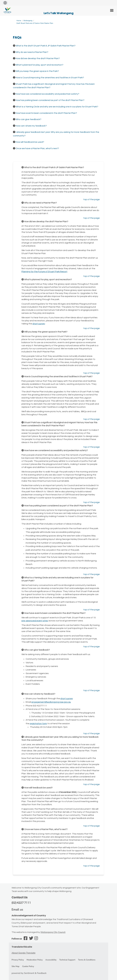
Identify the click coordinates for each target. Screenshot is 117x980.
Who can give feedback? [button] (28, 119)
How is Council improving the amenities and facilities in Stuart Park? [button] (50, 78)
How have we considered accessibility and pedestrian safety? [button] (47, 94)
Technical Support (67, 960)
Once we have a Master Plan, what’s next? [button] (37, 148)
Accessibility (51, 960)
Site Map (15, 966)
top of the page (91, 199)
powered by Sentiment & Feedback (29, 973)
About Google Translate (23, 953)
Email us (17, 910)
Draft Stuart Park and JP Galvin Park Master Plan (35, 23)
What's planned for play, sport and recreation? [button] (39, 65)
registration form (38, 724)
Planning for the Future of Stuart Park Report (44, 272)
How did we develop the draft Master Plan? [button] (38, 58)
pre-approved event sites (35, 621)
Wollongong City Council (53, 932)
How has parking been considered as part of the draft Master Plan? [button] (50, 100)
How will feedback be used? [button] (30, 142)
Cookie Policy (28, 966)
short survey (39, 324)
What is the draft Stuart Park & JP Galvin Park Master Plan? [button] (46, 46)
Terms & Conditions (87, 960)
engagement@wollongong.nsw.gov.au (51, 702)
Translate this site (22, 947)
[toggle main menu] (112, 10)
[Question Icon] (14, 46)
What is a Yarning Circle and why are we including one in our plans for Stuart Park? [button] (57, 107)
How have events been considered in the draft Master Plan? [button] (46, 113)
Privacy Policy (18, 960)
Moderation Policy (35, 960)
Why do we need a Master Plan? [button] (32, 52)
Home (19, 21)
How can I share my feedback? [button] (31, 126)
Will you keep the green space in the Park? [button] (37, 71)
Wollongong (28, 21)
